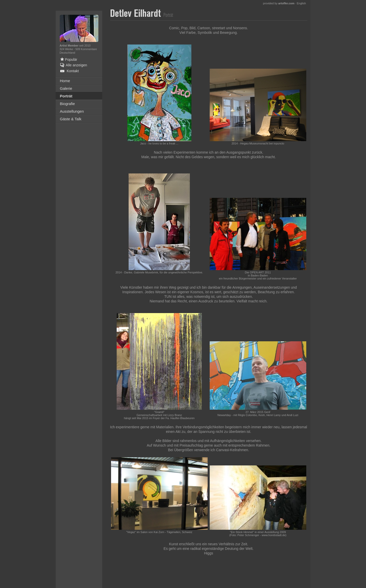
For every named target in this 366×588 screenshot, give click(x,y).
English (301, 3)
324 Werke (67, 49)
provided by (279, 3)
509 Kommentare (86, 49)
